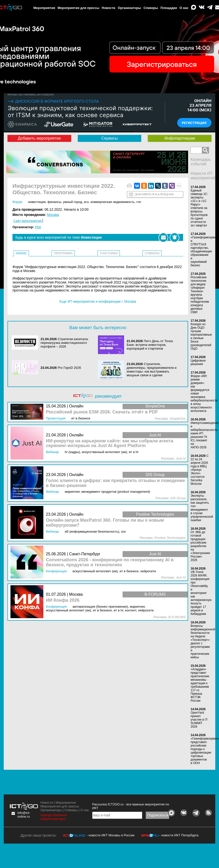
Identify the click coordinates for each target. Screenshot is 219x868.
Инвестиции (37, 202)
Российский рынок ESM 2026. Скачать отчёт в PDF (102, 412)
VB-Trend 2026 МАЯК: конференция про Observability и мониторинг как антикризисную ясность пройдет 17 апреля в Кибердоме (201, 593)
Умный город (73, 202)
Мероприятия (44, 8)
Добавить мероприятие (39, 138)
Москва (53, 215)
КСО (86, 202)
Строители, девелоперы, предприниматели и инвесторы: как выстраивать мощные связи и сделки (151, 370)
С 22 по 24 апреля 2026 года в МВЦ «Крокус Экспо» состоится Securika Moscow (200, 470)
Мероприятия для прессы (78, 8)
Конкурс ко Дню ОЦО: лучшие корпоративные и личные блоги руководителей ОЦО (201, 336)
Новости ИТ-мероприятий (203, 176)
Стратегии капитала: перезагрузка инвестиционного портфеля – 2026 (65, 343)
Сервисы (109, 138)
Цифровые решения (198, 362)
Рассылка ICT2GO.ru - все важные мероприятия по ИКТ (131, 806)
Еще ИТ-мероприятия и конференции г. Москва (98, 301)
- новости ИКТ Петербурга (179, 835)
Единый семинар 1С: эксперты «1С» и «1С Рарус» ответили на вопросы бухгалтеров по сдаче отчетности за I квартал (199, 208)
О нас (184, 8)
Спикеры (151, 8)
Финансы (54, 202)
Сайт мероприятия (28, 221)
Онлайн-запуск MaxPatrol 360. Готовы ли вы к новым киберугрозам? (105, 523)
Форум (17, 202)
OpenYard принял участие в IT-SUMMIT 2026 (199, 720)
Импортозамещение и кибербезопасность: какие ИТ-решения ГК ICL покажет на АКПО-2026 (205, 435)
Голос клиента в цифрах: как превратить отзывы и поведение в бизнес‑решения (115, 483)
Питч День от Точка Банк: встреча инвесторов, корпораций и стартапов (150, 345)
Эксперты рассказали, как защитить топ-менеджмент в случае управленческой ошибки (202, 508)
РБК (38, 227)
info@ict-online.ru (24, 815)
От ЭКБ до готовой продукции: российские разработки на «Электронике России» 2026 (200, 546)
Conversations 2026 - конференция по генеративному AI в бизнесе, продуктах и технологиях (110, 562)
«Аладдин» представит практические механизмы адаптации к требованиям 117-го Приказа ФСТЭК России (200, 685)
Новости (109, 8)
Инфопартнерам (180, 138)
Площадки (169, 8)
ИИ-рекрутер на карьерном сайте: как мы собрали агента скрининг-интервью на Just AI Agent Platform (109, 443)
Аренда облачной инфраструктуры (54, 817)
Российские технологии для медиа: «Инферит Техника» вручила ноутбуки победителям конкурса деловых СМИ (200, 295)
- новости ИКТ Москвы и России (110, 835)
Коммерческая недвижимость (112, 202)
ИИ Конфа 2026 (63, 600)
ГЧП (139, 202)
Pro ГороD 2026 (69, 368)
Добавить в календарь (154, 194)
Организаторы (129, 8)
